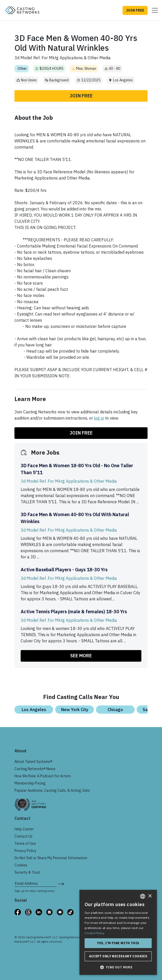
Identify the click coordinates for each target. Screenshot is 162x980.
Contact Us (23, 836)
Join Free (81, 96)
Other (22, 69)
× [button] (150, 896)
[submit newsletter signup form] (61, 883)
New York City (75, 710)
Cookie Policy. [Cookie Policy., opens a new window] (95, 933)
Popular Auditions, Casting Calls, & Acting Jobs (52, 790)
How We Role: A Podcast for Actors (43, 776)
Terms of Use (25, 843)
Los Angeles (34, 710)
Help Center (24, 829)
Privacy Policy (25, 851)
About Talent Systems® (33, 762)
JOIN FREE (135, 10)
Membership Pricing (30, 783)
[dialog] (118, 932)
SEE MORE (81, 656)
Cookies (21, 865)
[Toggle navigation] (153, 10)
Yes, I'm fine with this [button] (118, 943)
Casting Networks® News (35, 769)
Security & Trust (27, 872)
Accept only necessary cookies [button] (118, 956)
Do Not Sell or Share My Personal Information (51, 858)
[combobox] (143, 896)
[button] (118, 967)
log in (99, 418)
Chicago (115, 710)
